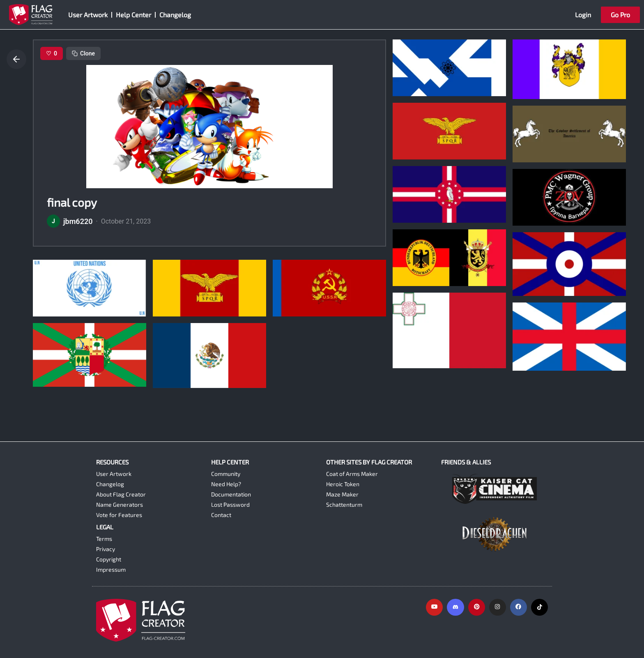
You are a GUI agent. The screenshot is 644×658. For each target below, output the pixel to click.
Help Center (133, 15)
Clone (83, 53)
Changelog (175, 15)
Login (583, 15)
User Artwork (88, 15)
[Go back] (16, 59)
